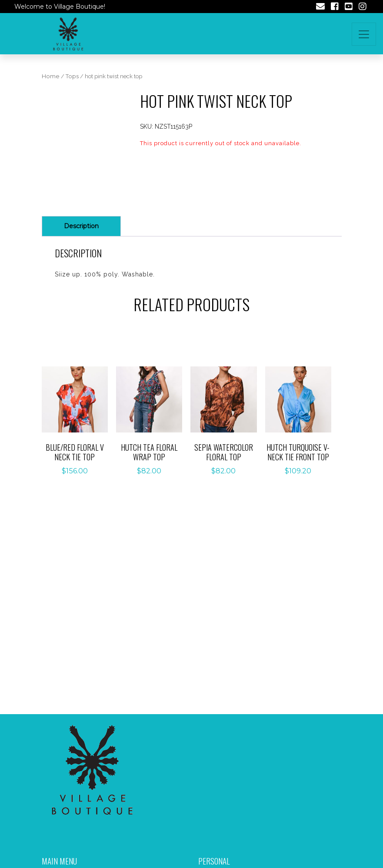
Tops (72, 76)
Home (51, 76)
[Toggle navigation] (364, 34)
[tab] (81, 226)
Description (81, 226)
